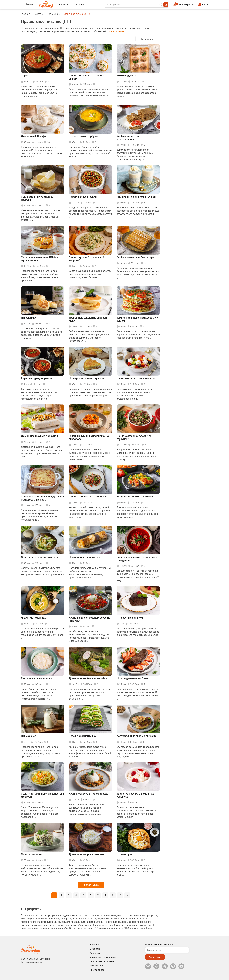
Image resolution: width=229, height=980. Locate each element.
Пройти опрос (97, 970)
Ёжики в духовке (127, 76)
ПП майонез (29, 736)
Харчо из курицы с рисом (37, 378)
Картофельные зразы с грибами (136, 736)
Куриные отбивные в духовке (135, 496)
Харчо (25, 76)
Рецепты (64, 4)
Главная (25, 14)
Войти (202, 4)
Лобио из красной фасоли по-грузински (134, 437)
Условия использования (103, 957)
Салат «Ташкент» (32, 854)
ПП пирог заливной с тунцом (86, 378)
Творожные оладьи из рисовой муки (88, 319)
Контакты (95, 953)
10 (120, 895)
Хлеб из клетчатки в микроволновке (129, 138)
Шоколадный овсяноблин (132, 678)
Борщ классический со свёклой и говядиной (137, 559)
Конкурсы (79, 4)
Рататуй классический (83, 197)
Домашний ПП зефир (34, 136)
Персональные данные (102, 961)
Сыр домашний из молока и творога (38, 198)
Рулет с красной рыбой (83, 736)
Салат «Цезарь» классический (40, 557)
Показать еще (91, 885)
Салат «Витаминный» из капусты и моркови (42, 795)
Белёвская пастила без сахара (135, 257)
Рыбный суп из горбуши (83, 136)
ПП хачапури (124, 854)
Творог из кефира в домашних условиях (135, 795)
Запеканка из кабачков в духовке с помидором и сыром (43, 498)
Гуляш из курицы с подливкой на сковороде (89, 437)
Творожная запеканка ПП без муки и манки (39, 259)
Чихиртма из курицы (34, 618)
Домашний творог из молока (87, 854)
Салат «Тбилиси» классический (88, 496)
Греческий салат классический (136, 378)
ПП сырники (29, 318)
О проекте (95, 949)
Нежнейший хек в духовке (85, 557)
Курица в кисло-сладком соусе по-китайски (90, 619)
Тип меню (53, 14)
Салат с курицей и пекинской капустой (87, 259)
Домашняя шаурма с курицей (39, 436)
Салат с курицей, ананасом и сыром (87, 77)
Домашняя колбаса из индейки (88, 678)
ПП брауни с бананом (130, 618)
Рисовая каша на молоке (37, 678)
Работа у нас (96, 966)
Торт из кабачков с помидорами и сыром (137, 319)
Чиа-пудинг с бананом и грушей (136, 197)
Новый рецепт (187, 4)
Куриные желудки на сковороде (89, 794)
